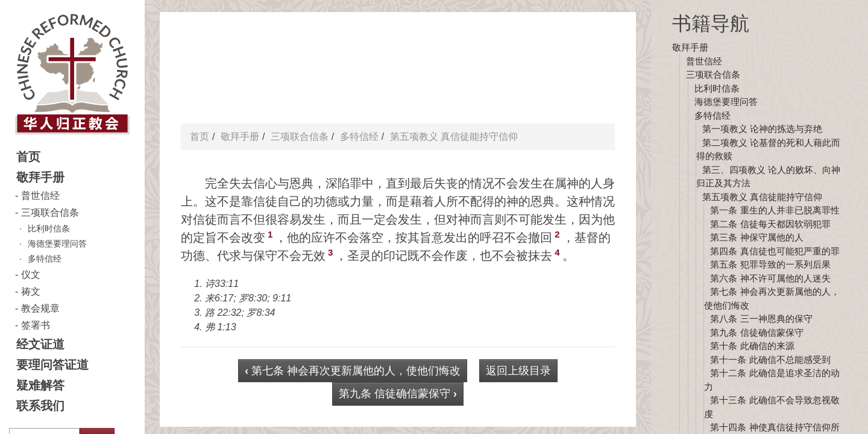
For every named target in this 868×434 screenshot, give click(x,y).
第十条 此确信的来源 (752, 346)
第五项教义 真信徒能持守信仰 (762, 197)
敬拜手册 (40, 177)
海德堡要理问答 (57, 244)
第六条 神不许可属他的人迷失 (770, 278)
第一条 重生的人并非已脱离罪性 (775, 210)
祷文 (31, 291)
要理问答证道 (52, 365)
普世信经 (40, 196)
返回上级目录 (518, 371)
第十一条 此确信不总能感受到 (770, 360)
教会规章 (40, 308)
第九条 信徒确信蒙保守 (756, 332)
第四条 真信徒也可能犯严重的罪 (775, 251)
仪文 (31, 275)
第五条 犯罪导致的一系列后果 (770, 264)
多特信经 (45, 259)
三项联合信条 (50, 212)
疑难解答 (40, 385)
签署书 (36, 325)
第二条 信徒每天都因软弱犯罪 (770, 224)
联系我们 (40, 406)
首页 (28, 157)
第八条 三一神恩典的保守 (761, 319)
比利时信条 (49, 228)
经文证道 (40, 344)
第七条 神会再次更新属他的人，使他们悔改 (353, 371)
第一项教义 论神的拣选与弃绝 (762, 129)
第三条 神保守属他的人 (756, 237)
